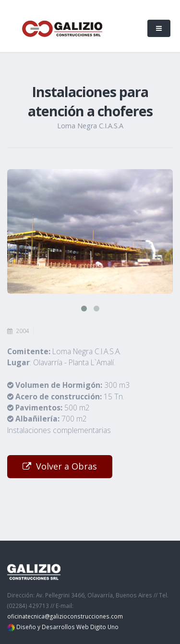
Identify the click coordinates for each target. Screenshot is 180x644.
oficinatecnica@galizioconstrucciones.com (65, 616)
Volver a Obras (60, 466)
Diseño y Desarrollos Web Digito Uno (67, 627)
